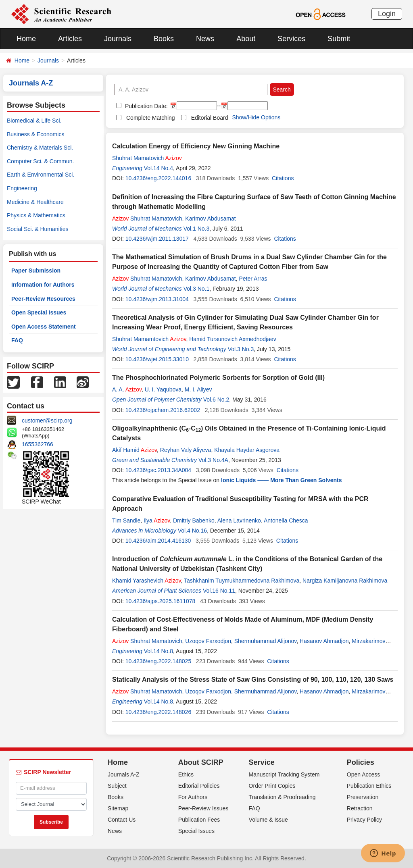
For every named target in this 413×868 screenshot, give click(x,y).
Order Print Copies (272, 786)
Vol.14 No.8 (159, 651)
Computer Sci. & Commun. (41, 161)
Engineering (22, 188)
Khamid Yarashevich (146, 581)
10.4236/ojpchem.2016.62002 (163, 410)
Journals (118, 39)
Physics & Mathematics (36, 215)
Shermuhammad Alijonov (266, 641)
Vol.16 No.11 (219, 591)
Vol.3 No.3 (241, 349)
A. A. (127, 389)
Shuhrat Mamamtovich (149, 339)
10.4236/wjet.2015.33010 (157, 359)
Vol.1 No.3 (197, 229)
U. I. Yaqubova (163, 389)
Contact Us (122, 820)
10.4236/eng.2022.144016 (159, 178)
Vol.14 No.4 (159, 168)
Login (387, 14)
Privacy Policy (364, 820)
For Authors (193, 797)
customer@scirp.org (47, 420)
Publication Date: (146, 106)
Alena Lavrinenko (239, 520)
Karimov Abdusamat (210, 219)
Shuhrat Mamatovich (147, 158)
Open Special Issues (39, 312)
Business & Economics (35, 134)
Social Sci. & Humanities (38, 229)
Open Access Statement (44, 327)
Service (262, 762)
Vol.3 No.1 (197, 289)
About (246, 39)
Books (164, 39)
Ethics (186, 774)
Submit (339, 39)
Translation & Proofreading (282, 797)
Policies (361, 762)
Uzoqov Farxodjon (208, 641)
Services (291, 39)
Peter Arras (253, 279)
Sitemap (118, 808)
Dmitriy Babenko (194, 520)
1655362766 (38, 444)
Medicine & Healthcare (35, 202)
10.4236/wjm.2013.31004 (157, 299)
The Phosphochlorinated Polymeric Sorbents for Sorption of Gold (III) (218, 378)
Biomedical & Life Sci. (34, 121)
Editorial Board (210, 118)
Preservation (363, 797)
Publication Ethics (369, 786)
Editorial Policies (199, 786)
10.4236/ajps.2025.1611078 (161, 601)
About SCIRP (201, 762)
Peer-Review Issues (203, 808)
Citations (283, 178)
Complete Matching (151, 118)
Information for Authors (43, 285)
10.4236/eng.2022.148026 (159, 712)
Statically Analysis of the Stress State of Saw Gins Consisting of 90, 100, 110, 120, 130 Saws (253, 680)
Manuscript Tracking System (284, 774)
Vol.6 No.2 (216, 400)
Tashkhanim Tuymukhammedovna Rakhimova (242, 581)
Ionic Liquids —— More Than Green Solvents (281, 480)
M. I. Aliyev (198, 389)
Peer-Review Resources (43, 299)
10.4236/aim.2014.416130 (158, 541)
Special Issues (196, 831)
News (205, 39)
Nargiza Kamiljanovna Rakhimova (345, 581)
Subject (117, 786)
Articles (70, 39)
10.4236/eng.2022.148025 (159, 661)
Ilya (157, 520)
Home (26, 39)
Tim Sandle (126, 520)
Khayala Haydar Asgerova (247, 450)
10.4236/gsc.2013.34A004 (158, 470)
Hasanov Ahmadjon (324, 641)
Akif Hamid (135, 450)
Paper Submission (36, 271)
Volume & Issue (268, 820)
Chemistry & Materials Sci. (40, 148)
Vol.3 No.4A (213, 460)
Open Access (364, 774)
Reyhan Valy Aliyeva (186, 450)
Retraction (360, 808)
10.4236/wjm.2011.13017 (157, 239)
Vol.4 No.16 (192, 531)
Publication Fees (199, 820)
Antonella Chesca (286, 520)
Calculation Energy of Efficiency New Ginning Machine (196, 146)
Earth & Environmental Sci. (41, 175)
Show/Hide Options (256, 117)
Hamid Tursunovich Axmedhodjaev (233, 339)
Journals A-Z (124, 774)
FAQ (17, 340)
